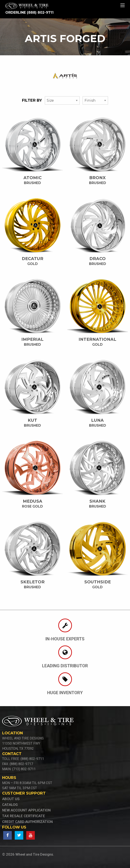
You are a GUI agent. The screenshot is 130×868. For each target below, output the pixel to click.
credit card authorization (27, 822)
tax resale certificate (24, 816)
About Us (11, 799)
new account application (26, 810)
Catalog (10, 805)
